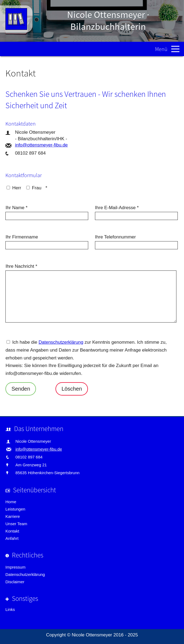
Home (11, 502)
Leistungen (15, 509)
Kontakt (12, 531)
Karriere (13, 516)
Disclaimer (15, 582)
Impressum (15, 567)
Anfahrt (12, 538)
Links (10, 609)
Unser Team (16, 524)
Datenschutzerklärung (61, 342)
